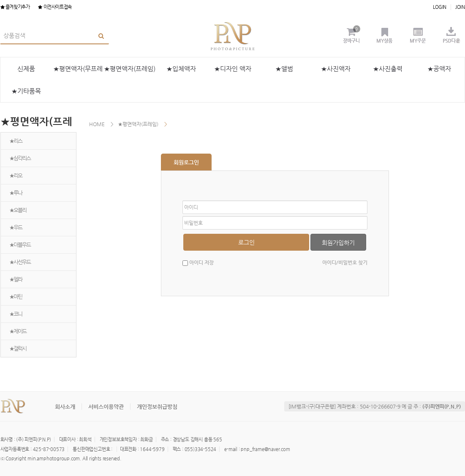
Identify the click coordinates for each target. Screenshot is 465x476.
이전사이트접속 (55, 7)
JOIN (460, 7)
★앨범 (284, 69)
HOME (97, 124)
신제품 (26, 69)
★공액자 (439, 69)
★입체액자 (181, 69)
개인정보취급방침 (157, 407)
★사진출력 (388, 69)
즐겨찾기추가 (15, 7)
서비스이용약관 (106, 407)
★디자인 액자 (233, 69)
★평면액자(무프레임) (78, 72)
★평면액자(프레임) (130, 69)
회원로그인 (186, 162)
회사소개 (65, 407)
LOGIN (440, 7)
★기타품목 (26, 91)
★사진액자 (336, 69)
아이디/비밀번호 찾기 (345, 262)
